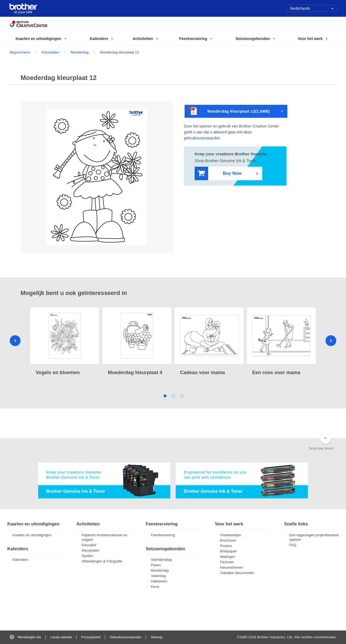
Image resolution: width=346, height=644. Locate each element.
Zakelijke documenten (237, 573)
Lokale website (61, 637)
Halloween (159, 581)
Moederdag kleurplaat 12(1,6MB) (229, 111)
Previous (15, 341)
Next (331, 341)
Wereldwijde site (25, 637)
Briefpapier (229, 551)
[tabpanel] (65, 342)
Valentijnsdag (161, 560)
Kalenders (20, 560)
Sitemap (157, 637)
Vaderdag (158, 576)
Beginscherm (20, 52)
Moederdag (80, 52)
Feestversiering (163, 535)
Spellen (87, 556)
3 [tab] (182, 395)
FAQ (293, 545)
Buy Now (220, 174)
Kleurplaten (51, 52)
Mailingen (228, 557)
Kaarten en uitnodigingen (32, 535)
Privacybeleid (91, 637)
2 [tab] (173, 395)
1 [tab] (165, 395)
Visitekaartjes (230, 535)
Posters (226, 546)
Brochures (228, 540)
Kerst (155, 587)
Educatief (89, 545)
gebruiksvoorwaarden (202, 138)
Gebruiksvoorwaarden (126, 637)
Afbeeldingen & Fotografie (102, 561)
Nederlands (312, 8)
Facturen (227, 562)
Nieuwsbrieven (232, 567)
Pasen (156, 565)
